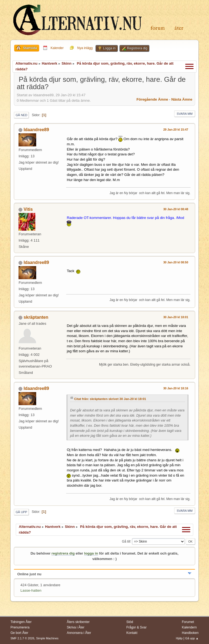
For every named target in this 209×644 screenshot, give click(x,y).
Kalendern (189, 627)
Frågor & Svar (136, 627)
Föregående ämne (152, 99)
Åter (179, 28)
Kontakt (132, 633)
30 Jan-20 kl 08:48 (176, 209)
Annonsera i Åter (79, 633)
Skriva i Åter (76, 627)
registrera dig (63, 553)
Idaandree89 (36, 130)
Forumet (188, 622)
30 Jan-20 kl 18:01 (176, 317)
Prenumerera (20, 627)
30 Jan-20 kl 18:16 (176, 388)
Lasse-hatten (31, 590)
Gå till (126, 541)
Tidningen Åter (21, 622)
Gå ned (21, 115)
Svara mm (185, 114)
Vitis (28, 209)
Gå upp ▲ (192, 638)
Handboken (190, 633)
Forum (158, 28)
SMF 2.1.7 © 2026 (22, 638)
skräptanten (36, 317)
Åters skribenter (78, 622)
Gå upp (21, 512)
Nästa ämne (182, 99)
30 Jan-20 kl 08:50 (176, 262)
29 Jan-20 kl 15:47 (176, 130)
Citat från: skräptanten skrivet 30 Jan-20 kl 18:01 (110, 399)
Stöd (130, 622)
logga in (91, 553)
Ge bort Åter (19, 633)
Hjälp (179, 638)
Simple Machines (47, 638)
